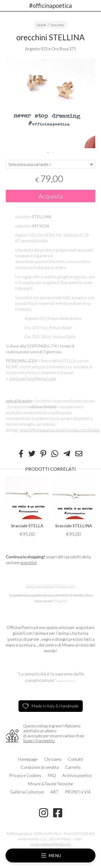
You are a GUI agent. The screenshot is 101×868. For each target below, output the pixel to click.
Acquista (50, 196)
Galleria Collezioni (27, 792)
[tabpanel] (50, 103)
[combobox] (50, 164)
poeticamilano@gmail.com (33, 378)
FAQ (52, 775)
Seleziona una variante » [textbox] (30, 164)
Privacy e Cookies (25, 775)
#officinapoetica (50, 6)
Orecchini (57, 25)
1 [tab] (48, 152)
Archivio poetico (77, 775)
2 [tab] (53, 152)
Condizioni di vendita (40, 767)
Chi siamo (53, 759)
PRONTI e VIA (78, 792)
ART (54, 792)
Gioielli (41, 25)
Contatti (76, 759)
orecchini (29, 562)
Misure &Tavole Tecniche (50, 784)
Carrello (73, 767)
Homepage (28, 759)
